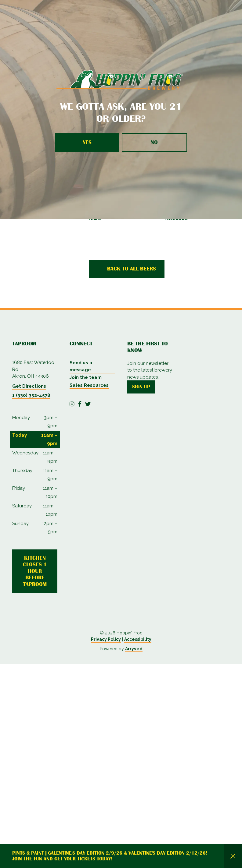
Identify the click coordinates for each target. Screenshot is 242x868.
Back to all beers (132, 269)
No (154, 142)
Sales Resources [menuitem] (89, 385)
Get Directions (29, 386)
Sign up (141, 387)
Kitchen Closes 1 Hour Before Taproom (35, 571)
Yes (87, 142)
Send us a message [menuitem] (81, 366)
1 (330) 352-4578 (31, 395)
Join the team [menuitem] (86, 377)
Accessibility (138, 843)
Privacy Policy (106, 843)
